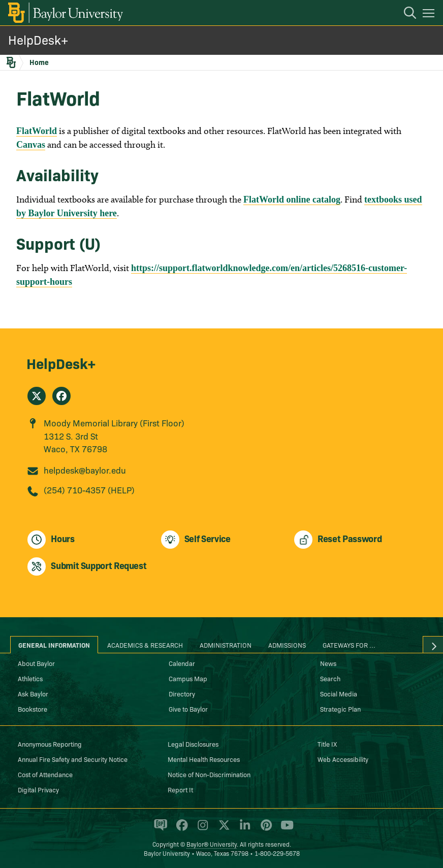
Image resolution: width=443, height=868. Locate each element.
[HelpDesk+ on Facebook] (61, 396)
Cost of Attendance (45, 774)
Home (39, 62)
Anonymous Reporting (50, 744)
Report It (180, 789)
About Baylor (36, 663)
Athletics (30, 678)
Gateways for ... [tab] (349, 645)
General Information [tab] (54, 645)
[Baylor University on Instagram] (201, 829)
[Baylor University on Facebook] (180, 829)
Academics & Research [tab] (145, 645)
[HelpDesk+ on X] (37, 396)
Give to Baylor (188, 709)
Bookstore (33, 709)
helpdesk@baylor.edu (85, 470)
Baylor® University (212, 844)
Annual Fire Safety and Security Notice (73, 759)
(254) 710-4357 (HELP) (89, 490)
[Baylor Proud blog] (159, 829)
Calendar (182, 663)
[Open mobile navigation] (430, 15)
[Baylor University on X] (222, 829)
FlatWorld (37, 131)
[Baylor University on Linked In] (243, 829)
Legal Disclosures (193, 744)
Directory (182, 693)
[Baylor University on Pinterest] (264, 829)
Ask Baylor (33, 693)
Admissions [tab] (287, 645)
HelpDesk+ (38, 39)
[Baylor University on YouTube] (284, 829)
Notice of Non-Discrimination (209, 774)
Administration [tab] (226, 645)
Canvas (31, 145)
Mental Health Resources (204, 759)
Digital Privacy (38, 789)
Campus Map (188, 678)
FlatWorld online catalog (292, 199)
